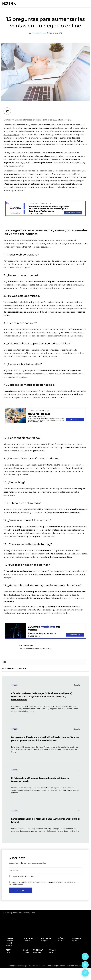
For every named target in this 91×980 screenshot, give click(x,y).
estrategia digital (11, 135)
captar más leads (52, 159)
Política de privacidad (56, 966)
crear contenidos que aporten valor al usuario (47, 131)
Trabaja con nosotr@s (18, 966)
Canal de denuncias (75, 966)
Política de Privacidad (27, 876)
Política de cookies (37, 966)
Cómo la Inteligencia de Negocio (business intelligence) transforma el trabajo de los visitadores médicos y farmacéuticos (42, 697)
